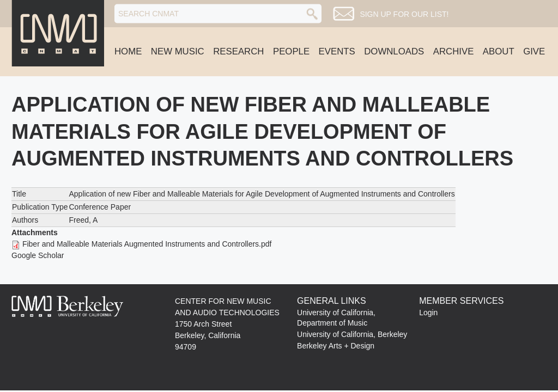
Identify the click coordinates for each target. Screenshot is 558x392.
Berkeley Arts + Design (336, 346)
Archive (454, 51)
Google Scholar (38, 255)
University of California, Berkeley (352, 334)
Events (337, 51)
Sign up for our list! (404, 14)
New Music (178, 51)
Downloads (394, 51)
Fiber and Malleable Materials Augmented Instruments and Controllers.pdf (147, 244)
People (291, 51)
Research (238, 51)
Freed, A (83, 220)
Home (128, 51)
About (499, 51)
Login (428, 313)
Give (534, 51)
